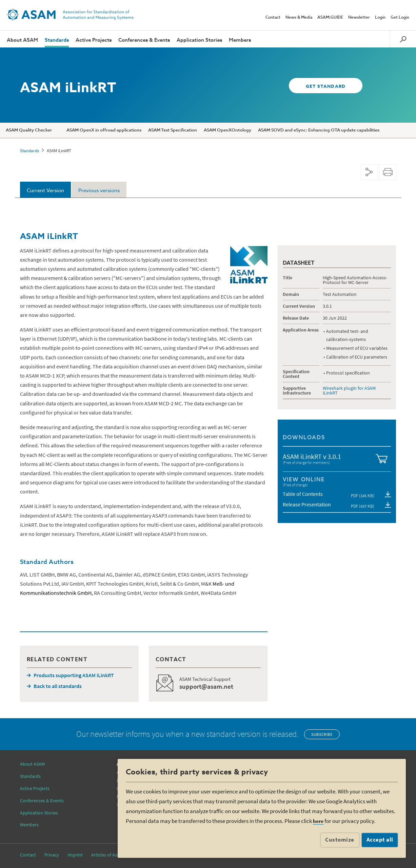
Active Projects (94, 40)
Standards (57, 40)
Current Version (45, 191)
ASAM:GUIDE (330, 18)
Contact (273, 18)
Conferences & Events (144, 40)
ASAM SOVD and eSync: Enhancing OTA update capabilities (319, 130)
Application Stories (199, 40)
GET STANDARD (325, 87)
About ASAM (22, 40)
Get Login (400, 18)
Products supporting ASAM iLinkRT (74, 675)
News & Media (299, 18)
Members (240, 40)
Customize (340, 840)
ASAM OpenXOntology (227, 130)
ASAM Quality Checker (29, 130)
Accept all (380, 840)
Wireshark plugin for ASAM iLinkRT (349, 390)
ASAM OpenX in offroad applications (104, 130)
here (318, 821)
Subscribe (322, 734)
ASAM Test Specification (173, 130)
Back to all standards (58, 686)
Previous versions (99, 191)
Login (380, 18)
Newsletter (359, 18)
